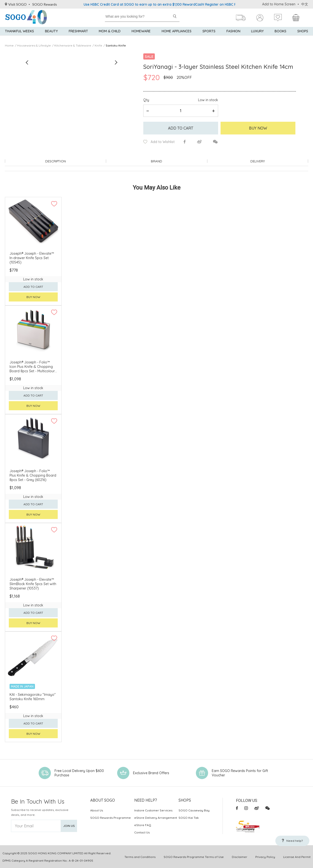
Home (9, 45)
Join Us (69, 826)
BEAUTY (51, 34)
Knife (98, 45)
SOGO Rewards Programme (111, 817)
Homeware (141, 34)
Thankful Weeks (19, 34)
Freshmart (78, 34)
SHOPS (303, 34)
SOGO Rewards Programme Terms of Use (194, 856)
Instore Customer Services (153, 810)
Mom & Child (110, 34)
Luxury (257, 34)
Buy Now (258, 128)
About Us (97, 810)
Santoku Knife (116, 45)
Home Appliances (177, 34)
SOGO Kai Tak (189, 817)
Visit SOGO (16, 4)
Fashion (233, 34)
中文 (305, 4)
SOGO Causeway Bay (194, 810)
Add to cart (181, 128)
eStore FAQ (143, 825)
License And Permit (297, 856)
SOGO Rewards (45, 4)
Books (280, 34)
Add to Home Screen (279, 4)
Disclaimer (240, 856)
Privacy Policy (265, 856)
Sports (209, 34)
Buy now (33, 297)
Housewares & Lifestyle (34, 45)
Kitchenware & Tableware (73, 45)
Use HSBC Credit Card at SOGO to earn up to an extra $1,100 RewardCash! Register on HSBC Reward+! (167, 4)
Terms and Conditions (140, 856)
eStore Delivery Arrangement (156, 817)
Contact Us (142, 832)
